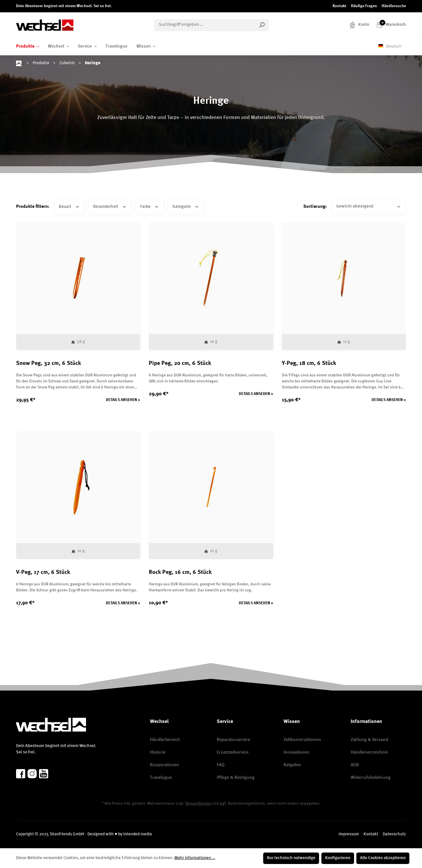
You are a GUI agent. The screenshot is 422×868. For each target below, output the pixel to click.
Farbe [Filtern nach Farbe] (150, 206)
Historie (158, 752)
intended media (138, 834)
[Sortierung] (369, 207)
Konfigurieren (338, 858)
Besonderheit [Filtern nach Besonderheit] (110, 206)
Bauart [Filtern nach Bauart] (69, 206)
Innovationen (296, 752)
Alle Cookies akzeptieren (383, 858)
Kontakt (339, 6)
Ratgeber (292, 765)
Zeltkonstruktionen (302, 740)
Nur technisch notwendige (291, 858)
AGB (355, 765)
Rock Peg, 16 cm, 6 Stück (180, 572)
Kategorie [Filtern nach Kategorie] (186, 206)
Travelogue (161, 778)
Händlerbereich (165, 740)
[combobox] (205, 25)
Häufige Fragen (364, 6)
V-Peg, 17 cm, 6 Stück (43, 572)
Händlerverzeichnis (369, 752)
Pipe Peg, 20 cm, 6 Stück (180, 363)
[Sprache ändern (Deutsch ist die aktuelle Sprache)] (392, 47)
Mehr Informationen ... (195, 858)
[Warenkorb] (391, 25)
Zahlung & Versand (369, 740)
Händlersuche (394, 6)
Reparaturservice (233, 740)
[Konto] (359, 25)
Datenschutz (394, 834)
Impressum (349, 834)
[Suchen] (262, 25)
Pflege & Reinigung (236, 778)
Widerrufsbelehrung (371, 778)
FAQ (221, 765)
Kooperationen (165, 765)
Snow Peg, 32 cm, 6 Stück (49, 363)
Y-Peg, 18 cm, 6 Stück (309, 363)
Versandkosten (198, 804)
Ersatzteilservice (233, 752)
